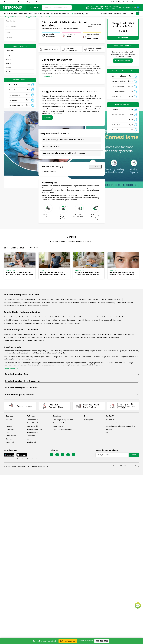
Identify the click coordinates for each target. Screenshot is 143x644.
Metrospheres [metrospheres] (89, 420)
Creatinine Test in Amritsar (38, 306)
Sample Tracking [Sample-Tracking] (106, 13)
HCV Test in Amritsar (51, 338)
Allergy (8, 55)
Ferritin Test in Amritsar (12, 341)
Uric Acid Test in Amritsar (53, 334)
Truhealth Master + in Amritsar (61, 317)
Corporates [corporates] (10, 429)
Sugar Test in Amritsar (126, 334)
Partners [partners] (9, 426)
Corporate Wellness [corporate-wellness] (60, 423)
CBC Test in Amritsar (12, 300)
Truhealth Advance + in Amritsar (16, 320)
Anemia (9, 59)
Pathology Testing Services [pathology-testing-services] (63, 420)
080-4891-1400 (102, 641)
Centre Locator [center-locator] (32, 420)
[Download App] (9, 455)
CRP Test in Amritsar (50, 303)
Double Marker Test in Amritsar (15, 306)
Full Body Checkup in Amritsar (15, 317)
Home (2, 17)
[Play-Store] (135, 7)
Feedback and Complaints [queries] (115, 423)
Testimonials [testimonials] (32, 442)
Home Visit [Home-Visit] (76, 14)
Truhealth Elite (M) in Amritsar (88, 320)
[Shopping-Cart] (137, 14)
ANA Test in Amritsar (89, 334)
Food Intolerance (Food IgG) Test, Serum (118, 85)
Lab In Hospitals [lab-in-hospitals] (59, 426)
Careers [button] (39, 2)
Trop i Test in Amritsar (45, 300)
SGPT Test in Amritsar (12, 303)
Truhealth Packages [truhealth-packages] (34, 429)
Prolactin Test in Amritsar (13, 334)
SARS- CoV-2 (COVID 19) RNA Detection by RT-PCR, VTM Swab (119, 75)
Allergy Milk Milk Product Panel (15, 17)
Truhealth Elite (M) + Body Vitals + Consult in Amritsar (23, 323)
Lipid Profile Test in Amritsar (112, 300)
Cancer (8, 67)
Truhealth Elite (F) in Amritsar (111, 320)
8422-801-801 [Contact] (95, 8)
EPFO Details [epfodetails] (10, 442)
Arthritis (8, 63)
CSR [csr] (7, 433)
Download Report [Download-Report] (120, 13)
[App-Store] (138, 7)
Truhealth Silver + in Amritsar (84, 317)
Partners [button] (21, 2)
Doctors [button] (13, 2)
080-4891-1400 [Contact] (111, 8)
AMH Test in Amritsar (88, 303)
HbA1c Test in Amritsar (106, 303)
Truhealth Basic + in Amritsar (38, 317)
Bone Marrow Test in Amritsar (33, 341)
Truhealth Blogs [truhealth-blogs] (33, 433)
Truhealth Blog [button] (116, 2)
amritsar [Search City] (34, 7)
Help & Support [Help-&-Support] (127, 7)
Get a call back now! (68, 641)
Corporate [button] (30, 2)
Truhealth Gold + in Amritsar (40, 320)
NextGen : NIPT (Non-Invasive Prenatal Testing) (119, 80)
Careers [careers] (9, 439)
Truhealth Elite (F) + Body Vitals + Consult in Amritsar (63, 323)
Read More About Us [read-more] (11, 369)
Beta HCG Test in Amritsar (31, 303)
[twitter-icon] (57, 455)
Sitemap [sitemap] (109, 429)
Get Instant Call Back (123, 59)
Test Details (11, 21)
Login (132, 14)
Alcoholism (10, 51)
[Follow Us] (52, 455)
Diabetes (9, 71)
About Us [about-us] (9, 420)
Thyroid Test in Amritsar (124, 303)
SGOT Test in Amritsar (72, 334)
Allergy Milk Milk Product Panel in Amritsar (39, 17)
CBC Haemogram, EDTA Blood (119, 90)
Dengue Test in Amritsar (33, 334)
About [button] (6, 2)
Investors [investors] (9, 423)
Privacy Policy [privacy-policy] (134, 466)
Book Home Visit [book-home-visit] (33, 426)
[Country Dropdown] (126, 7)
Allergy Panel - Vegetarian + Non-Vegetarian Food (119, 95)
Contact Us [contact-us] (110, 420)
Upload (86, 14)
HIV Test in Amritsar (88, 338)
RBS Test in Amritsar (35, 338)
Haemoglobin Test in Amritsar (15, 338)
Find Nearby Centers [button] (131, 2)
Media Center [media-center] (11, 436)
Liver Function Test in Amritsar (89, 300)
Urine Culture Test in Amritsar (66, 300)
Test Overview (11, 27)
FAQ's (8, 32)
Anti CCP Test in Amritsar (70, 338)
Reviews (9, 38)
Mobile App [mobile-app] (31, 436)
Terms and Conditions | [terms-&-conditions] (122, 466)
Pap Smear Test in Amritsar (69, 303)
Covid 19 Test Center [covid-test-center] (34, 423)
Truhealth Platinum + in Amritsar (64, 320)
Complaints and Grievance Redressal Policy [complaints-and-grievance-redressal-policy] (121, 426)
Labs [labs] (29, 439)
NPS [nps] (107, 433)
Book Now (47, 118)
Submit (134, 455)
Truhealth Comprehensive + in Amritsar (111, 317)
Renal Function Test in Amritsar (108, 338)
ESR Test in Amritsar (28, 300)
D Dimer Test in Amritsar (107, 334)
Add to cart (123, 37)
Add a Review (95, 167)
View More (34, 248)
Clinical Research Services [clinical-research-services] (63, 429)
